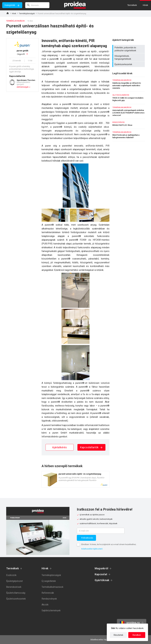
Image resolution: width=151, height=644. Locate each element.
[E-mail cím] (101, 531)
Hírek (14, 14)
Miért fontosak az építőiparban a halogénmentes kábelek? (129, 135)
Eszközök (11, 575)
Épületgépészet (14, 581)
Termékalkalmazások (52, 587)
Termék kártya (75, 479)
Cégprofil (22, 52)
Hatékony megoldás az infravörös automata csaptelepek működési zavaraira (129, 84)
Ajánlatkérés (60, 447)
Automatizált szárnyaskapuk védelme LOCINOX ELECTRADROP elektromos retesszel (129, 111)
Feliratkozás (87, 538)
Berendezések (14, 587)
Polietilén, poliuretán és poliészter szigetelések (129, 49)
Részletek (118, 635)
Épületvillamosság (16, 593)
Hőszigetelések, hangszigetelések (129, 57)
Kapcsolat (101, 574)
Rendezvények (49, 599)
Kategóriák (10, 5)
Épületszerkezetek (129, 64)
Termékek (13, 568)
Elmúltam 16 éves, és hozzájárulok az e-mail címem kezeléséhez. (109, 544)
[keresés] (37, 5)
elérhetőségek (23, 87)
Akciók (45, 605)
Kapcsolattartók (91, 447)
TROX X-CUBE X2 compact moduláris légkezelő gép (129, 98)
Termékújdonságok (27, 14)
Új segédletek (49, 581)
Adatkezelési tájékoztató (92, 549)
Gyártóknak (102, 580)
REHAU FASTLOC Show (129, 124)
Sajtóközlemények (51, 610)
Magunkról (101, 568)
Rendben (137, 635)
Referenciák (48, 593)
